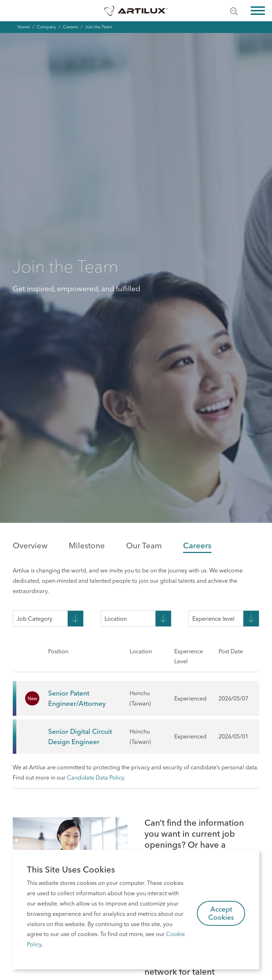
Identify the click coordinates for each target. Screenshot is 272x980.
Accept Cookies (221, 913)
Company (46, 27)
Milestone (87, 546)
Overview (30, 546)
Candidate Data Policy (95, 777)
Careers (70, 27)
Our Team (144, 546)
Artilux (136, 11)
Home (24, 27)
